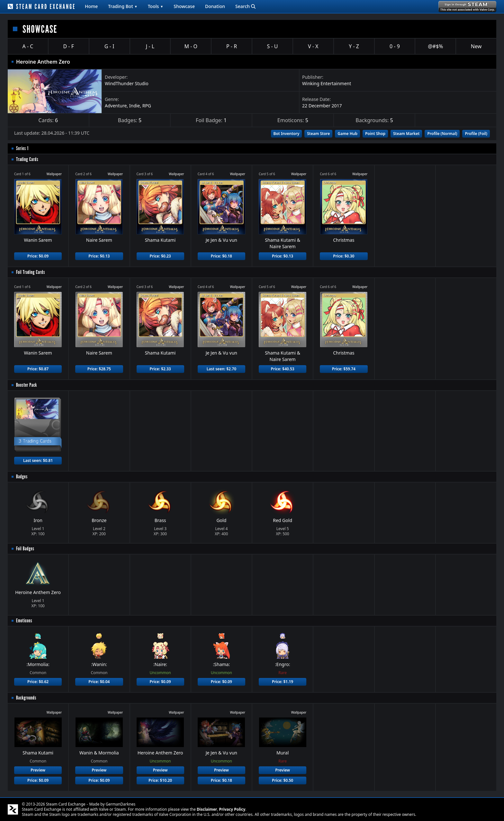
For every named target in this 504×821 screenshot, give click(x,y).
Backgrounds (26, 698)
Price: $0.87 (38, 369)
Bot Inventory (287, 134)
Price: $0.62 (38, 682)
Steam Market (406, 134)
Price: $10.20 (160, 780)
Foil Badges (25, 549)
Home (91, 6)
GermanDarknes (121, 804)
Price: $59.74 (344, 369)
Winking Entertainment (327, 83)
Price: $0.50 (283, 780)
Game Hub (347, 134)
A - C (28, 46)
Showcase (184, 6)
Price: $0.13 (99, 256)
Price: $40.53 (283, 369)
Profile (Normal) (442, 134)
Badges (22, 477)
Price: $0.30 (344, 256)
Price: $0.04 (99, 682)
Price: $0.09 (38, 256)
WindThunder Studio (127, 83)
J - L (150, 46)
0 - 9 (395, 46)
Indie (135, 106)
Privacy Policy (232, 809)
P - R (232, 46)
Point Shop (375, 134)
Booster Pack (27, 385)
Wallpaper (54, 174)
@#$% (435, 46)
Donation (215, 6)
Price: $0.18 (221, 256)
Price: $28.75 (99, 369)
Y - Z (354, 46)
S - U (272, 46)
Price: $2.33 (160, 369)
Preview (38, 770)
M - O (191, 46)
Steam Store (318, 134)
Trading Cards (27, 159)
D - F (69, 46)
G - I (109, 46)
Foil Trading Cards (31, 272)
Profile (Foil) (476, 134)
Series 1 (22, 148)
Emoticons (24, 621)
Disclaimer (207, 809)
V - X (313, 46)
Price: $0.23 (160, 256)
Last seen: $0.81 (38, 460)
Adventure (116, 106)
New (476, 46)
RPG (147, 106)
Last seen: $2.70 (221, 369)
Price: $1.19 (283, 682)
